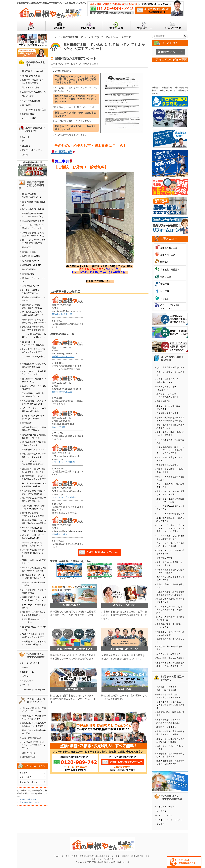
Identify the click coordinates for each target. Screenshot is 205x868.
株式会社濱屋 (59, 427)
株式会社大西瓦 (60, 534)
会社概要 (23, 773)
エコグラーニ (28, 672)
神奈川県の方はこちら (99, 578)
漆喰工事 (165, 262)
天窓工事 (165, 299)
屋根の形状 (27, 247)
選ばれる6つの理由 (30, 87)
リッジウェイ (28, 681)
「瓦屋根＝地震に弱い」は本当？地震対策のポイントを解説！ (169, 610)
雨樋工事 (165, 284)
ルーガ (25, 667)
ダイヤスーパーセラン (166, 807)
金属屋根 (26, 146)
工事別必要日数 (163, 401)
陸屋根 (25, 155)
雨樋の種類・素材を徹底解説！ (170, 658)
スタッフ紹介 (25, 777)
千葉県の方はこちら (129, 578)
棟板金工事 (166, 277)
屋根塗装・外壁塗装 (170, 269)
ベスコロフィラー (164, 815)
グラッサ (26, 685)
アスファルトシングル (32, 150)
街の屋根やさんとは (31, 76)
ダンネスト (161, 824)
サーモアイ (161, 811)
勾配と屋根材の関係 (31, 256)
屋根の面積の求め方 (31, 286)
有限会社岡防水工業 (62, 314)
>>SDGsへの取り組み (27, 799)
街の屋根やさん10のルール (34, 92)
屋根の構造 (27, 423)
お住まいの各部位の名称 (33, 209)
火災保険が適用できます (167, 413)
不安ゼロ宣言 (28, 96)
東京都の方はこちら (69, 578)
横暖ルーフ (27, 676)
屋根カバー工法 (168, 255)
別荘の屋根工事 (29, 753)
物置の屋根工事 (29, 757)
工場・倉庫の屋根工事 (32, 738)
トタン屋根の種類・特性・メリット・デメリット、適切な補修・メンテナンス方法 (170, 450)
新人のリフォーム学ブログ (168, 654)
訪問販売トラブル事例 (166, 727)
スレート (26, 137)
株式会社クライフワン (63, 357)
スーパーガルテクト (31, 663)
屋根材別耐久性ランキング (34, 449)
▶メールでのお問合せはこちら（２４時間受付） (100, 272)
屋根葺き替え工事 (169, 248)
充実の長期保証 (29, 114)
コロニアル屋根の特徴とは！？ (170, 514)
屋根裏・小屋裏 (29, 252)
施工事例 (62, 161)
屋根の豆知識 (28, 274)
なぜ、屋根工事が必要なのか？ (170, 367)
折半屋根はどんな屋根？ (167, 465)
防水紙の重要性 (29, 269)
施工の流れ (27, 105)
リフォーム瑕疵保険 (31, 101)
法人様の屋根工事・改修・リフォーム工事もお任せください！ (34, 745)
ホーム (57, 37)
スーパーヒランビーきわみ (34, 689)
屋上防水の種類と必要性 (33, 221)
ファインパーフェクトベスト (169, 820)
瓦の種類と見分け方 (31, 261)
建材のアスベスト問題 (32, 265)
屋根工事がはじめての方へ (34, 71)
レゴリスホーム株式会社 (64, 462)
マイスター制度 (29, 118)
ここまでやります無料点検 (34, 109)
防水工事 (165, 291)
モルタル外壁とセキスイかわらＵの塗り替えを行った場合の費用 (170, 705)
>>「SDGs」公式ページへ (29, 802)
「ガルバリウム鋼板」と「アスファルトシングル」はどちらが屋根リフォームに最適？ (170, 528)
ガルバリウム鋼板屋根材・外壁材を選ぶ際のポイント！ (34, 553)
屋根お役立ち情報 (164, 558)
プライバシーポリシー (29, 782)
